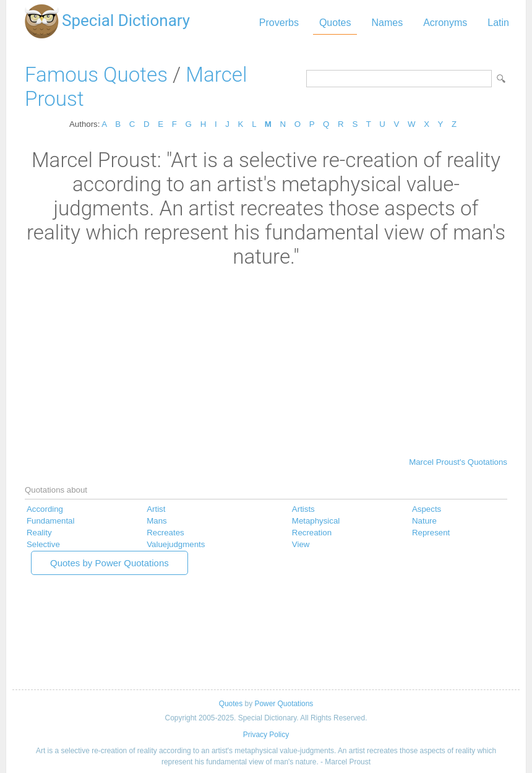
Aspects (427, 509)
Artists (303, 509)
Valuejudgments (176, 544)
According (45, 509)
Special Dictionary (126, 20)
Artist (156, 509)
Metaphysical (316, 521)
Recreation (312, 533)
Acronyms (445, 23)
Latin (498, 23)
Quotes (335, 23)
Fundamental (50, 521)
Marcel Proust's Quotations (458, 462)
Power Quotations (284, 704)
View (301, 544)
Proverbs (279, 23)
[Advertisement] (266, 361)
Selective (43, 544)
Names (387, 23)
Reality (39, 533)
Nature (424, 521)
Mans (157, 521)
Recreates (165, 533)
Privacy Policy (266, 735)
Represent (431, 533)
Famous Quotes (96, 75)
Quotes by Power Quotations (109, 563)
